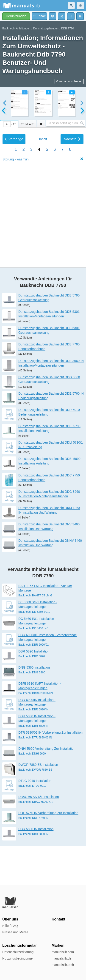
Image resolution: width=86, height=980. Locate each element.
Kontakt (58, 919)
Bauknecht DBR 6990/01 (33, 683)
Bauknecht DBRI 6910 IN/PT (36, 732)
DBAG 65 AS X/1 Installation (39, 836)
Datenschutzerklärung (18, 952)
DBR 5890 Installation (34, 690)
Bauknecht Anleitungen (16, 28)
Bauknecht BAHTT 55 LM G (35, 634)
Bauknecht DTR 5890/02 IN (35, 776)
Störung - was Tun (16, 280)
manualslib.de (61, 958)
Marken (58, 945)
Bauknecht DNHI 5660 (32, 792)
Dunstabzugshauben (46, 28)
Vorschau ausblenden (69, 81)
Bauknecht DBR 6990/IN (33, 748)
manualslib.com (63, 952)
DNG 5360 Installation (34, 706)
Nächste (72, 259)
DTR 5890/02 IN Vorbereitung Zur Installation (50, 771)
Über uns (10, 919)
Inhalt (43, 259)
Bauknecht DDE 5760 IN (33, 857)
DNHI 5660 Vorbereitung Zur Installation (47, 787)
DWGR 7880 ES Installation (38, 803)
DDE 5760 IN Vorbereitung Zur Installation (48, 852)
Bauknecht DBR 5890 (32, 695)
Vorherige (14, 259)
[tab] (9, 123)
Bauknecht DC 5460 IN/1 (34, 667)
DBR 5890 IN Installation (36, 868)
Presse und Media (15, 932)
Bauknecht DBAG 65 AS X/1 (36, 841)
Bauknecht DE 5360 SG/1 (34, 651)
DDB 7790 (68, 28)
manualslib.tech (63, 965)
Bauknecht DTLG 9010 (32, 825)
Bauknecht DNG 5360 (32, 711)
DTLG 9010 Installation (35, 820)
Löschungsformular (19, 945)
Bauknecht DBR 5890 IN (33, 765)
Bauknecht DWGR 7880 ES (35, 809)
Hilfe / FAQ (10, 926)
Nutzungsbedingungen (18, 958)
